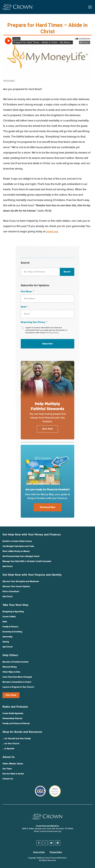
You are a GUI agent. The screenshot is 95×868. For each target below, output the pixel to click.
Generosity (8, 637)
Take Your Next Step (15, 605)
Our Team (7, 769)
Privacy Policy (56, 852)
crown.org (52, 232)
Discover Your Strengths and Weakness (21, 582)
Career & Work (9, 617)
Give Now (11, 695)
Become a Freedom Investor (16, 662)
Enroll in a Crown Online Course (17, 541)
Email (25, 307)
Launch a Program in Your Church (18, 687)
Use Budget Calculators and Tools (18, 546)
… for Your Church (11, 744)
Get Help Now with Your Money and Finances (32, 535)
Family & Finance (10, 627)
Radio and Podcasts (15, 707)
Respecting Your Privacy (34, 322)
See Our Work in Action (13, 774)
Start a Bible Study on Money (16, 551)
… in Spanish (8, 749)
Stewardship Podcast (12, 719)
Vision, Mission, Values (13, 764)
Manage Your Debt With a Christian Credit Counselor (27, 561)
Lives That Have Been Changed (17, 677)
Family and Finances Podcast (16, 724)
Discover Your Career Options (16, 587)
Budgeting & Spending (13, 612)
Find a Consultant (11, 592)
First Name (27, 292)
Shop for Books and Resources (22, 732)
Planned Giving (10, 667)
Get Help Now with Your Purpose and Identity (32, 575)
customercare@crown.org (50, 831)
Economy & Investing (12, 632)
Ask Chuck (8, 566)
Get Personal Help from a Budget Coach (21, 556)
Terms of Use (39, 852)
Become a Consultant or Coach (17, 682)
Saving (6, 642)
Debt (5, 622)
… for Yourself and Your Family (17, 739)
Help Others (10, 655)
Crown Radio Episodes (13, 713)
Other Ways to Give (11, 672)
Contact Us (8, 779)
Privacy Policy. (53, 333)
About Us (9, 757)
